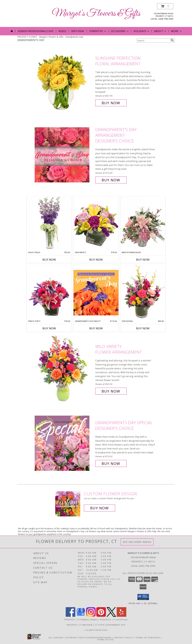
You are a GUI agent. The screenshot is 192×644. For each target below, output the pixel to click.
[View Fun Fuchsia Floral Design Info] (143, 292)
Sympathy (98, 31)
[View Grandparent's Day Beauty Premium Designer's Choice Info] (96, 292)
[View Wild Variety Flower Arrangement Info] (64, 369)
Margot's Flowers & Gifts (96, 14)
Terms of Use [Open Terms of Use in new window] (105, 639)
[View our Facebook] (70, 616)
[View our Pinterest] (101, 616)
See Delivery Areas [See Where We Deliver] (137, 542)
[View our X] (111, 616)
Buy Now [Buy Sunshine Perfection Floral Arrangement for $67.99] (111, 103)
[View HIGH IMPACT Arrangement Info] (96, 224)
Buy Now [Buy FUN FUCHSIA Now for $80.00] (143, 328)
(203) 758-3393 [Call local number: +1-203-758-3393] (166, 19)
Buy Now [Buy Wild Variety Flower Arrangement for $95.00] (111, 391)
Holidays (142, 31)
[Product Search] (153, 40)
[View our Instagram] (91, 616)
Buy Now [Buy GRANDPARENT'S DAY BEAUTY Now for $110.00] (96, 328)
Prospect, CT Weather (79, 625)
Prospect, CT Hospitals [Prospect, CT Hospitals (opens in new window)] (114, 619)
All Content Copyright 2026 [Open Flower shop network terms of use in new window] (66, 637)
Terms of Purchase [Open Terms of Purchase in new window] (148, 637)
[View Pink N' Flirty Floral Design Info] (49, 292)
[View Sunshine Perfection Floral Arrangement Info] (64, 80)
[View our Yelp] (121, 616)
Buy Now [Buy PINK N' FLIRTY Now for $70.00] (49, 328)
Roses (62, 31)
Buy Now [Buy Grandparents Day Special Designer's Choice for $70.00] (111, 463)
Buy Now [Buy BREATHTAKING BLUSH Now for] (143, 260)
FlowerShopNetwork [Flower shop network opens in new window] (98, 637)
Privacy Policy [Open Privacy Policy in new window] (124, 637)
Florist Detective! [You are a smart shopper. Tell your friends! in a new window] (97, 630)
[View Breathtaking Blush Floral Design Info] (143, 224)
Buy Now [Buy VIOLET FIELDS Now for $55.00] (49, 260)
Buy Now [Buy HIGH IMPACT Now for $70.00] (96, 260)
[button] (165, 6)
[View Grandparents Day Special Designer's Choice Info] (64, 443)
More (176, 31)
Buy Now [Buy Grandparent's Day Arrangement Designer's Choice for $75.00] (111, 180)
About (160, 31)
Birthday (78, 31)
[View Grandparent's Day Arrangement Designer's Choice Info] (64, 155)
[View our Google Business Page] (81, 616)
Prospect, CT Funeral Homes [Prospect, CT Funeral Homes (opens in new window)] (81, 619)
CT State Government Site (110, 625)
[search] (172, 40)
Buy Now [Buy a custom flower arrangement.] (100, 508)
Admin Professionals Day (36, 31)
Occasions (120, 31)
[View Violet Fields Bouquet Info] (49, 224)
